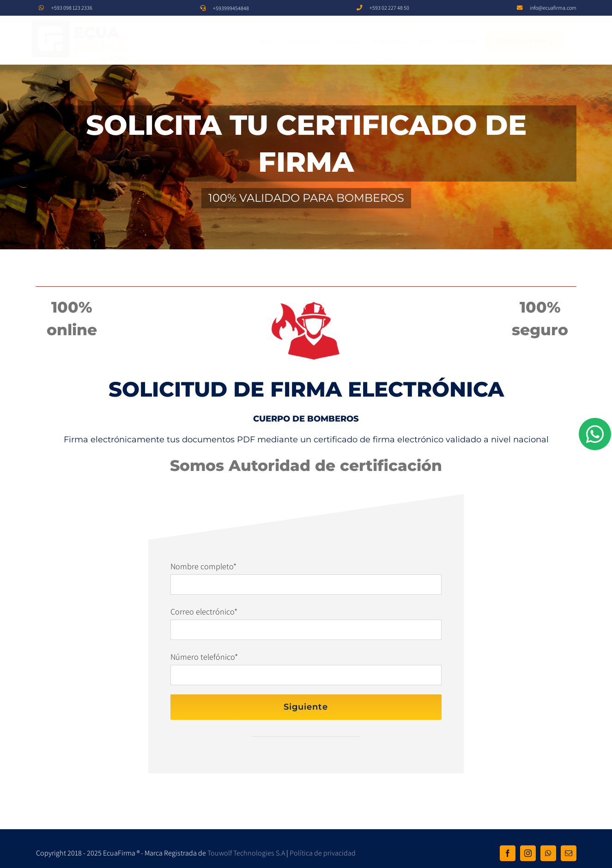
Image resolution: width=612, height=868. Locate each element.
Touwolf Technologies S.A (246, 853)
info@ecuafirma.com (553, 8)
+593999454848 (231, 8)
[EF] (87, 22)
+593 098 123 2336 (72, 8)
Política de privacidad (323, 853)
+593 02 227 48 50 (389, 8)
